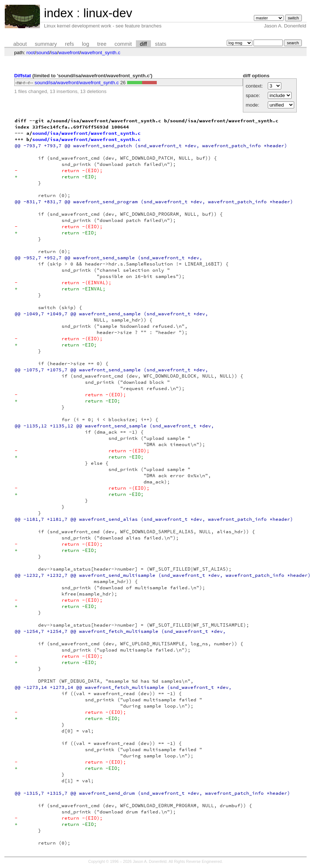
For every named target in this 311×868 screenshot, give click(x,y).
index (59, 13)
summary (46, 44)
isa (54, 53)
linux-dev (108, 13)
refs (69, 44)
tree (102, 44)
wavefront (69, 53)
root (31, 53)
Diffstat (23, 76)
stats (161, 44)
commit (123, 44)
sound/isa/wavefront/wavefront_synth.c (77, 83)
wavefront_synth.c (101, 53)
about (20, 44)
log (86, 44)
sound (43, 53)
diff (143, 44)
